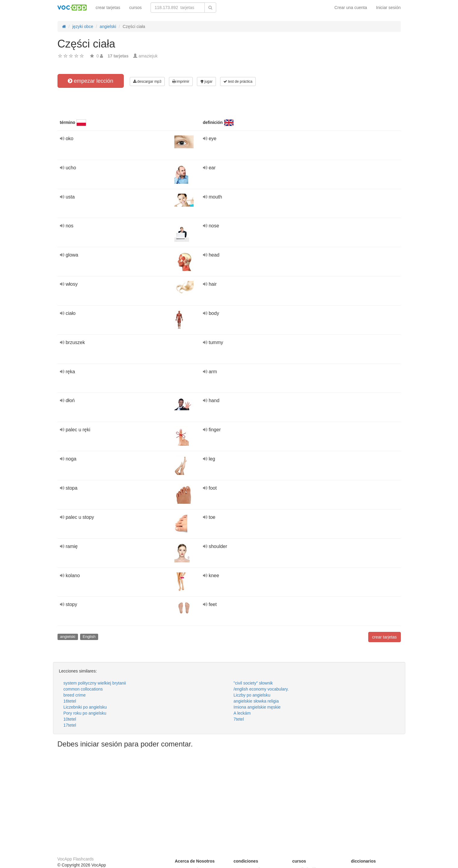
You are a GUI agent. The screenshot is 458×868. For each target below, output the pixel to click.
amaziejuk (148, 56)
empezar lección (90, 81)
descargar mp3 (147, 82)
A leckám (242, 713)
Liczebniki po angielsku (85, 707)
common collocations (83, 689)
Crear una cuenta (351, 8)
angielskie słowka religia (256, 701)
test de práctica (238, 82)
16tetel (70, 701)
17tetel (70, 725)
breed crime (75, 695)
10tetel (70, 719)
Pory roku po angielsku (85, 713)
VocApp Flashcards (76, 859)
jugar (206, 82)
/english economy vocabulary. (261, 689)
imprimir (181, 82)
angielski (68, 637)
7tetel (239, 719)
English (89, 637)
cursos (135, 8)
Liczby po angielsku (252, 695)
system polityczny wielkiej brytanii (95, 683)
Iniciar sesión (388, 8)
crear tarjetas (108, 8)
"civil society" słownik (253, 683)
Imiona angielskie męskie (257, 707)
